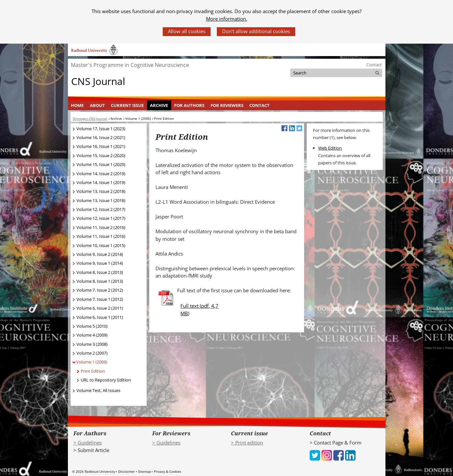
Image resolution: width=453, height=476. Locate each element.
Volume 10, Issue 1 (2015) (101, 245)
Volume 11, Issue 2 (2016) (101, 227)
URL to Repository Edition (106, 380)
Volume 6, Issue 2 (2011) (100, 308)
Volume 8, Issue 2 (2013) (100, 272)
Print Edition (93, 371)
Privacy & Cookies (168, 471)
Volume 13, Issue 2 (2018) (101, 191)
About (97, 105)
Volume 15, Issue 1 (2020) (101, 164)
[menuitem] (77, 105)
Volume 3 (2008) (92, 344)
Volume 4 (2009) (92, 335)
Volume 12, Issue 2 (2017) (101, 209)
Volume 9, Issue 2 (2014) (100, 254)
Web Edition (330, 148)
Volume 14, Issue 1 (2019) (101, 182)
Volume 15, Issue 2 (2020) (101, 155)
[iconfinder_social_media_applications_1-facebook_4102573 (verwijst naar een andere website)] (339, 455)
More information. (227, 19)
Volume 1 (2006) (92, 362)
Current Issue (127, 105)
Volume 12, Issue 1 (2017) (101, 218)
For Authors (189, 105)
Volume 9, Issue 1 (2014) (100, 263)
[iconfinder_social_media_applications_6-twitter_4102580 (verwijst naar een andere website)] (315, 455)
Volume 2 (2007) (92, 353)
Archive (159, 105)
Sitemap (144, 471)
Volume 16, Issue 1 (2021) (101, 146)
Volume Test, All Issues (98, 390)
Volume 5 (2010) (92, 326)
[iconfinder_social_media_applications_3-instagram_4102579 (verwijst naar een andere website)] (327, 455)
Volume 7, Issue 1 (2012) (100, 299)
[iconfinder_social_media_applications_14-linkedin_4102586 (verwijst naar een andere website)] (350, 455)
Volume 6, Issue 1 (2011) (100, 317)
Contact (374, 65)
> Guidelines (88, 443)
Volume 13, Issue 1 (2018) (101, 200)
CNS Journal (98, 81)
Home (77, 105)
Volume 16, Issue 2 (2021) (101, 137)
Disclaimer (126, 471)
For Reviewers (227, 105)
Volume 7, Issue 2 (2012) (100, 290)
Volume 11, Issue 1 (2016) (101, 236)
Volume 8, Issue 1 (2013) (100, 281)
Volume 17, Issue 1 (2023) (101, 129)
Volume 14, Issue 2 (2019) (101, 174)
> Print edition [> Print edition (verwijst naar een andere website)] (247, 443)
